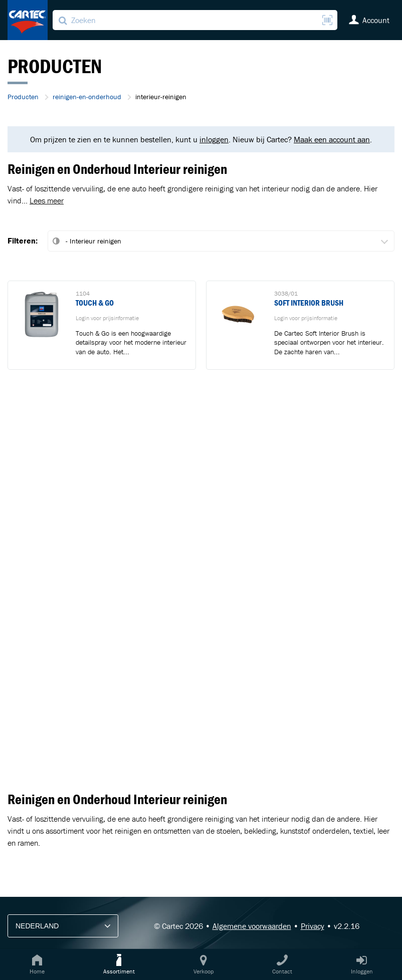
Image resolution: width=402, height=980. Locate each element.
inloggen (214, 139)
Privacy (313, 926)
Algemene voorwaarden (252, 926)
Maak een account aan (332, 139)
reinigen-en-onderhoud (87, 97)
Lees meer (47, 200)
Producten (23, 97)
